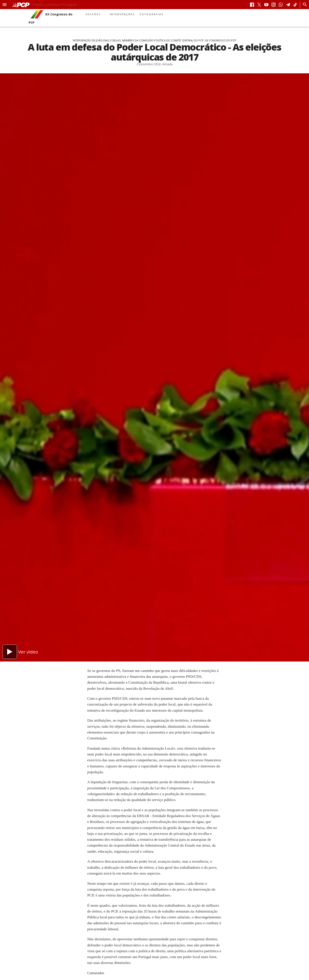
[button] (5, 5)
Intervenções (122, 14)
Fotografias (152, 14)
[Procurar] (304, 5)
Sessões (93, 14)
